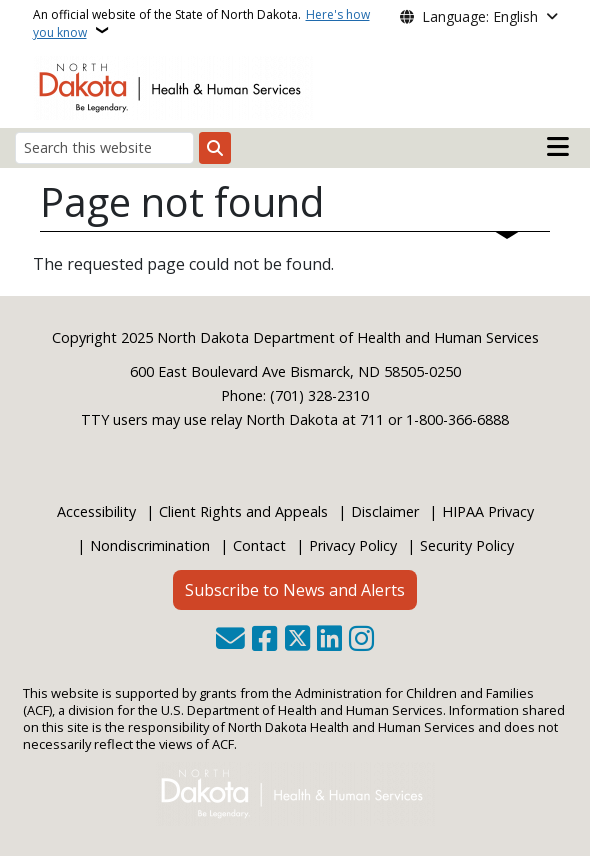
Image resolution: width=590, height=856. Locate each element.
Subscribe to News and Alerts (295, 590)
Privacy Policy (353, 545)
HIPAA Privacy (488, 511)
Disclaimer (385, 511)
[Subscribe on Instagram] (361, 640)
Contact (259, 545)
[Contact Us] (230, 640)
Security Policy (467, 545)
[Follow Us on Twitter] (297, 640)
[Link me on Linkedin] (329, 640)
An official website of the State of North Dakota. (201, 23)
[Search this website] (104, 147)
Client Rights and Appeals (243, 511)
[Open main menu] (558, 147)
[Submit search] (215, 148)
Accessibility (96, 511)
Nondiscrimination (150, 545)
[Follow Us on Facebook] (264, 640)
